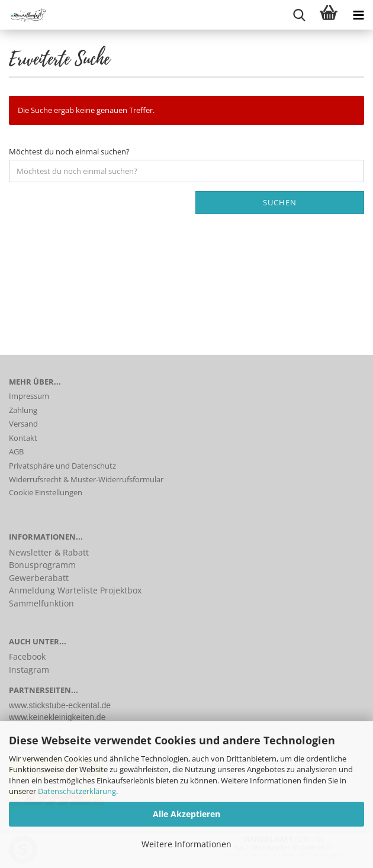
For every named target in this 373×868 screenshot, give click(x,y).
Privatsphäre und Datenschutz (62, 466)
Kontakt (23, 438)
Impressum (29, 396)
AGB (16, 451)
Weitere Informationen (186, 844)
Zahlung (23, 410)
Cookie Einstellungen (46, 492)
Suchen (280, 202)
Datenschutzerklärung (77, 791)
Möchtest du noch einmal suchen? (69, 151)
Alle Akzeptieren (186, 814)
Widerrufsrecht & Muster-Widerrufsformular (86, 479)
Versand (23, 424)
